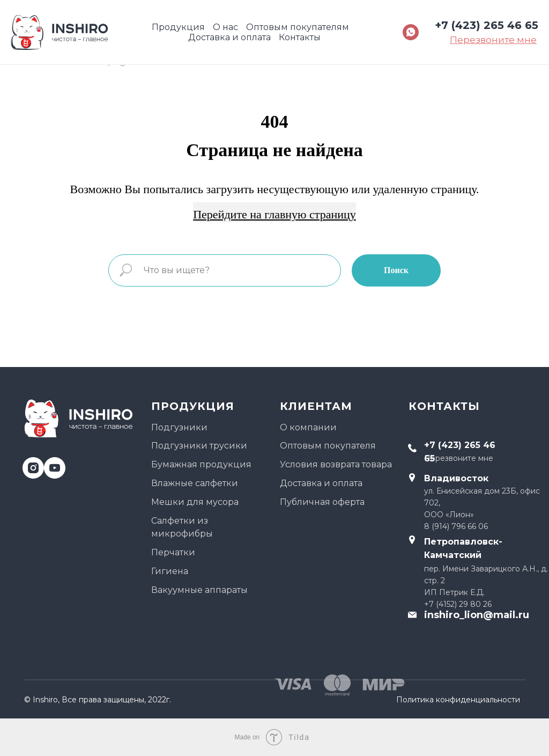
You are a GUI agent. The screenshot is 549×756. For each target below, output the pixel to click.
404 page (110, 61)
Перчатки (173, 552)
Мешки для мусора (195, 502)
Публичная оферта (322, 502)
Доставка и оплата (321, 483)
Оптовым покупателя (328, 446)
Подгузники (179, 427)
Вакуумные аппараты (199, 590)
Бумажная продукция (201, 464)
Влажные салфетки (195, 483)
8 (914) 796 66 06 (456, 526)
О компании (308, 427)
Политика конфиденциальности (458, 700)
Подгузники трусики (199, 446)
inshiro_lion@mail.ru (477, 615)
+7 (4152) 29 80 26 (458, 604)
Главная (41, 61)
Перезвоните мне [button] (459, 458)
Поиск (396, 270)
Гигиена (170, 571)
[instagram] (29, 464)
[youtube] (51, 464)
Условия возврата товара (336, 464)
